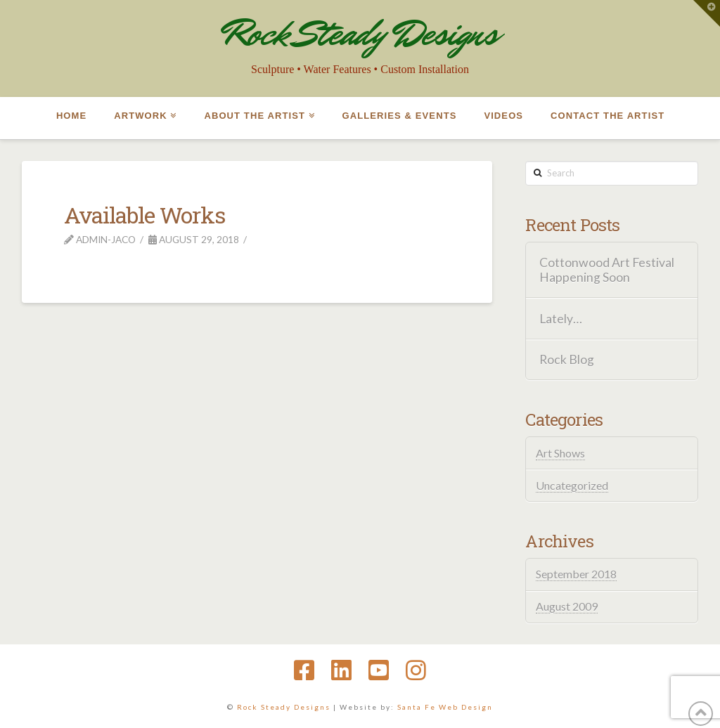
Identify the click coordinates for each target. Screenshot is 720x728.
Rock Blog (567, 359)
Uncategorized (572, 485)
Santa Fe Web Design (445, 707)
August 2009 (567, 606)
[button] (707, 13)
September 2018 (576, 574)
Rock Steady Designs (360, 33)
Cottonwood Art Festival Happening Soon (607, 270)
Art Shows (560, 453)
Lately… (561, 319)
